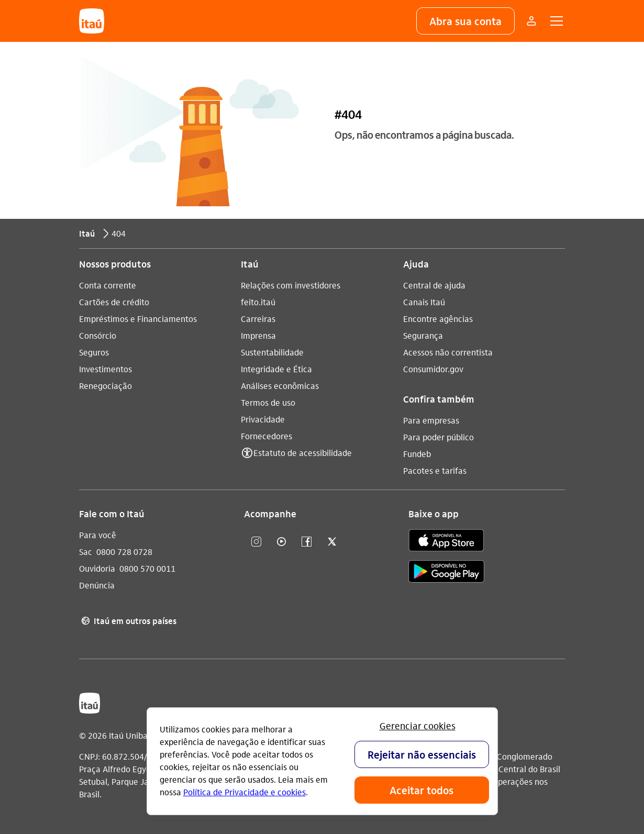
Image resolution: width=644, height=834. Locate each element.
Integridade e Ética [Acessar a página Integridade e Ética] (276, 369)
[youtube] (282, 542)
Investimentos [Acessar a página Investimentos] (106, 369)
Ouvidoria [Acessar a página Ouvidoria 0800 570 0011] (97, 568)
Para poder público (438, 437)
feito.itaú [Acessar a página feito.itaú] (258, 302)
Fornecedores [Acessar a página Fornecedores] (267, 436)
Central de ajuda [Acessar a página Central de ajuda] (434, 285)
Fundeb (417, 454)
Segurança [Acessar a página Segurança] (423, 335)
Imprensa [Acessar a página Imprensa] (258, 335)
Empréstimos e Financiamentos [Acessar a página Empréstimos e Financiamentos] (138, 319)
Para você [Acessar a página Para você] (98, 535)
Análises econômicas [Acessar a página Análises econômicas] (280, 386)
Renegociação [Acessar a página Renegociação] (106, 386)
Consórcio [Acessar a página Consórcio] (98, 335)
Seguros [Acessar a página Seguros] (94, 352)
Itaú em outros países (128, 621)
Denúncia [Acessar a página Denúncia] (97, 585)
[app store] (446, 542)
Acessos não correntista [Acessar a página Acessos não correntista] (448, 352)
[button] (465, 21)
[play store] (446, 573)
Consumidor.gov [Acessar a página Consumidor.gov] (433, 369)
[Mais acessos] (531, 21)
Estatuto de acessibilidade (303, 453)
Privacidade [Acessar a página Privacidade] (263, 419)
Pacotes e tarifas (435, 470)
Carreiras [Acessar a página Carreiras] (258, 319)
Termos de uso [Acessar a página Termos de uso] (268, 402)
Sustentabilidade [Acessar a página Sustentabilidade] (272, 352)
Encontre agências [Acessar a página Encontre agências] (438, 319)
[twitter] (332, 542)
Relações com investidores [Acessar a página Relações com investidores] (291, 285)
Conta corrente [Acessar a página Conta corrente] (108, 285)
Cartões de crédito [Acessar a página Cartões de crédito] (114, 302)
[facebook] (307, 542)
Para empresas (431, 420)
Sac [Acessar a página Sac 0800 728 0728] (86, 552)
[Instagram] (257, 542)
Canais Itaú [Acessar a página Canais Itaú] (424, 302)
